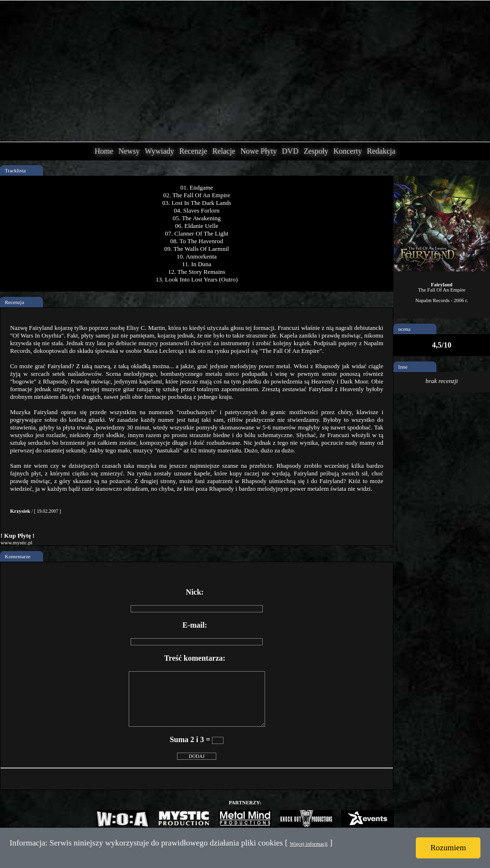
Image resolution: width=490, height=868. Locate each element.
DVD (290, 151)
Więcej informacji (308, 844)
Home (104, 151)
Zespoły (316, 151)
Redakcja (381, 151)
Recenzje (193, 151)
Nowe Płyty (258, 151)
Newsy (129, 151)
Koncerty (348, 151)
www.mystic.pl (17, 542)
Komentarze (18, 556)
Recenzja (14, 302)
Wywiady (160, 151)
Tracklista (15, 170)
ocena (404, 329)
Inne (403, 367)
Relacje (224, 151)
